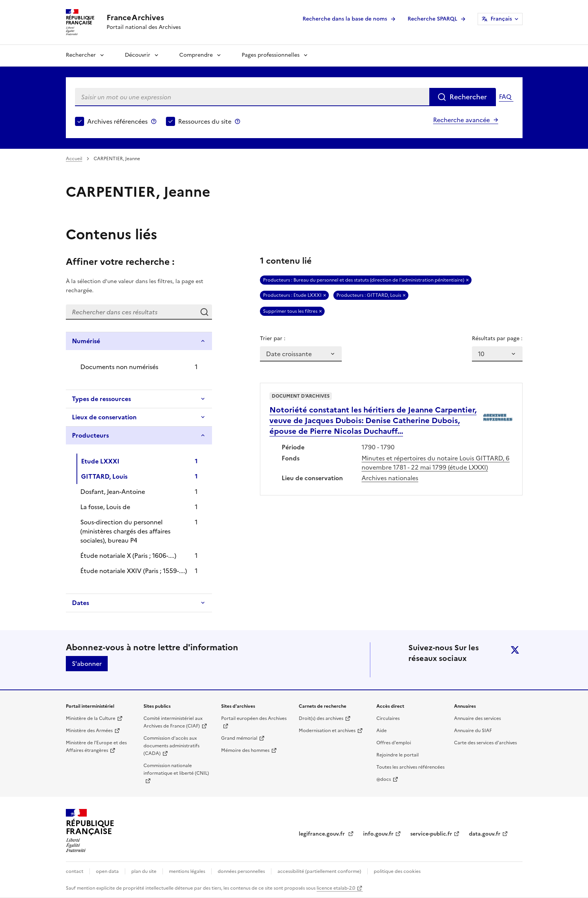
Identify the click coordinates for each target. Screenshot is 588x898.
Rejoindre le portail (398, 755)
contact (75, 871)
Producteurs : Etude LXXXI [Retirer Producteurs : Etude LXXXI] (292, 295)
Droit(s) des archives (321, 718)
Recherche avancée (461, 120)
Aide (382, 731)
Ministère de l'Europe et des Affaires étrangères (96, 747)
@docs (384, 779)
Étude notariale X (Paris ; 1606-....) (128, 556)
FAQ (505, 97)
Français (501, 19)
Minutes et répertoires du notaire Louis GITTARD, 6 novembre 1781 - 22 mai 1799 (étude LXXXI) (436, 463)
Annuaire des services (477, 718)
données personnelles (241, 871)
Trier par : (273, 338)
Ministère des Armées (89, 731)
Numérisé (86, 341)
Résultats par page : (497, 338)
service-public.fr (431, 834)
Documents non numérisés (119, 367)
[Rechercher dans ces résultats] (131, 312)
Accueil (74, 159)
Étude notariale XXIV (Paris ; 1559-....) (134, 571)
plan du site (144, 871)
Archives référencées (117, 121)
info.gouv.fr (378, 834)
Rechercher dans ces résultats (204, 312)
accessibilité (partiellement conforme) (319, 871)
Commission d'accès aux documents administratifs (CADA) (171, 746)
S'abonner (87, 664)
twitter (515, 650)
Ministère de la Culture (91, 718)
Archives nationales (390, 478)
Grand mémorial (239, 738)
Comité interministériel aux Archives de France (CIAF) (173, 722)
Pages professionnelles (271, 55)
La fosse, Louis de (105, 507)
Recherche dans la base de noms (345, 19)
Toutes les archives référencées (410, 767)
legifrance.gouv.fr (323, 834)
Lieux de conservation (104, 417)
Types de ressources (101, 399)
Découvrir (138, 55)
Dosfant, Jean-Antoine (113, 492)
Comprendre (196, 55)
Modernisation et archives (327, 731)
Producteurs (90, 435)
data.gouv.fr (485, 834)
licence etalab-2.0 (336, 888)
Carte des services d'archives (485, 743)
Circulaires (388, 718)
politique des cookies (397, 871)
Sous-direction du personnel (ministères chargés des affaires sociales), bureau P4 (125, 531)
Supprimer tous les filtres (290, 311)
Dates (80, 603)
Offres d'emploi (394, 743)
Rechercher (81, 55)
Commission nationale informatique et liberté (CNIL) (176, 769)
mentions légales (187, 871)
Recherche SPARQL (432, 19)
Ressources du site (205, 121)
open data (107, 871)
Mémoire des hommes (245, 750)
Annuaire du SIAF (473, 731)
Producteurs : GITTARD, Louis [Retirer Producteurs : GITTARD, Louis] (369, 295)
